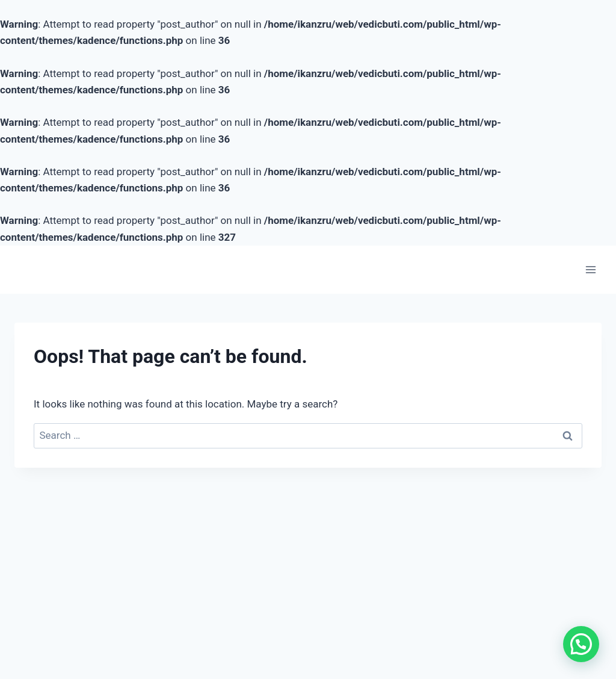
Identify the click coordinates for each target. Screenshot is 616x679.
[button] (581, 643)
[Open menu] (590, 269)
